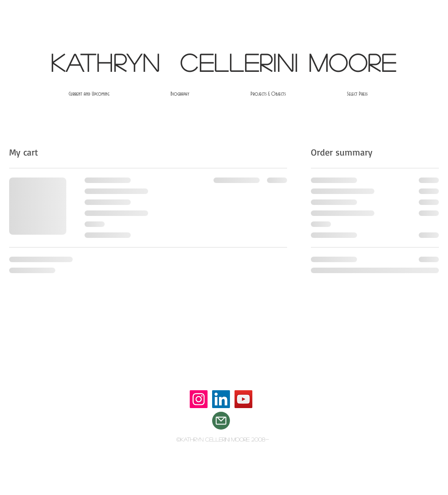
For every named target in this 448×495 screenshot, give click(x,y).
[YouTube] (243, 399)
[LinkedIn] (221, 399)
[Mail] (221, 421)
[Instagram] (199, 399)
